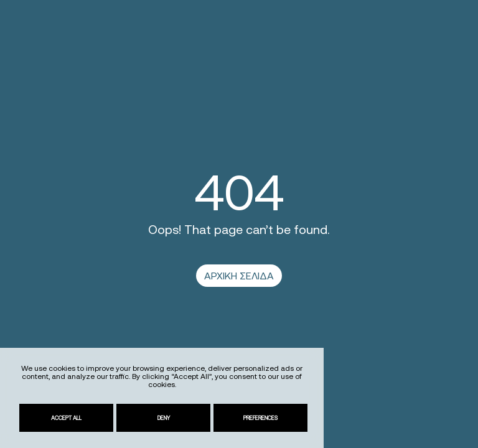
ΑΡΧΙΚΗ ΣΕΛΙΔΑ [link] (239, 276)
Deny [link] (164, 418)
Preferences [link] (260, 418)
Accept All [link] (66, 418)
